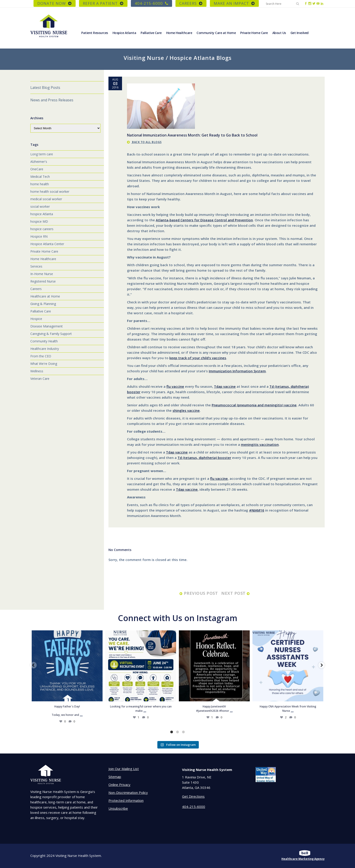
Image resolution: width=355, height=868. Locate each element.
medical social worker (46, 199)
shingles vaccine (186, 410)
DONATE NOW (55, 3)
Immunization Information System (237, 371)
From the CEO (41, 356)
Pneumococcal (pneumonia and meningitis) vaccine (254, 405)
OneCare (37, 169)
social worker (40, 206)
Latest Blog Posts (45, 88)
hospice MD (39, 221)
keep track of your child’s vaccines (198, 358)
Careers (36, 289)
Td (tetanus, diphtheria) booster (204, 458)
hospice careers (42, 229)
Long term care (42, 154)
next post (236, 593)
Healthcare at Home (45, 296)
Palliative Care (41, 311)
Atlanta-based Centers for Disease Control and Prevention (204, 220)
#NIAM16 (257, 510)
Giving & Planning (43, 304)
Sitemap (115, 777)
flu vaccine (175, 386)
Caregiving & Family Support (51, 334)
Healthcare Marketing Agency (303, 859)
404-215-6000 (151, 3)
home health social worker (50, 191)
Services (36, 266)
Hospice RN (39, 236)
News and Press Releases (52, 100)
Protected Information (126, 800)
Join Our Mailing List (124, 769)
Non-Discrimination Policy (128, 792)
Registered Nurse (43, 281)
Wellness (37, 371)
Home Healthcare (43, 259)
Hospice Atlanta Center (47, 244)
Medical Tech (40, 177)
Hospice (36, 319)
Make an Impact (234, 3)
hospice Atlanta (42, 214)
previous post (199, 593)
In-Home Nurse (42, 274)
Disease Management (47, 326)
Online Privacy (119, 785)
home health (40, 184)
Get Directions (193, 796)
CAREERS (191, 3)
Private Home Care (44, 251)
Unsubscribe (118, 808)
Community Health (44, 341)
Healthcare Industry (45, 349)
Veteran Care (40, 379)
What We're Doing (44, 364)
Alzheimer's (39, 162)
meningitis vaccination (260, 444)
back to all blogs (144, 142)
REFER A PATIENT (103, 3)
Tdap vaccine (225, 386)
